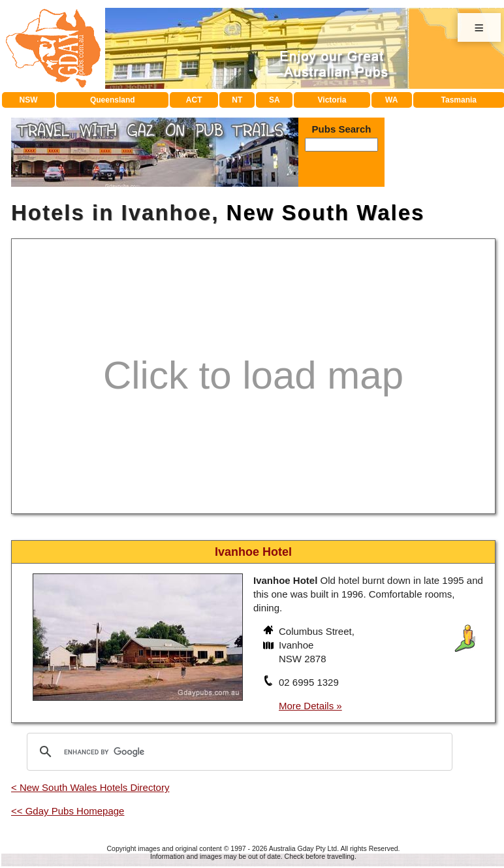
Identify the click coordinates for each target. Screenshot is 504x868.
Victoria (332, 100)
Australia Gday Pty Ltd (303, 848)
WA (391, 100)
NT (237, 100)
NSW (29, 100)
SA (275, 100)
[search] (238, 752)
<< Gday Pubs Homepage (68, 811)
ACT (194, 100)
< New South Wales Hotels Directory (90, 787)
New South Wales (326, 213)
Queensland (113, 100)
